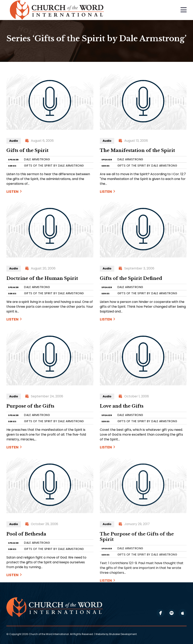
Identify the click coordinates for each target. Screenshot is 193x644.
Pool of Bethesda (26, 534)
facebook (161, 613)
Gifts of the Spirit (27, 150)
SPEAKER (13, 160)
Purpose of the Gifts (30, 406)
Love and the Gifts (122, 406)
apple (183, 613)
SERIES (12, 166)
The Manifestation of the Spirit (137, 150)
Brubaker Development (123, 634)
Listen (12, 191)
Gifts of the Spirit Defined (131, 278)
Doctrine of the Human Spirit (42, 278)
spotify (172, 613)
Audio (14, 141)
